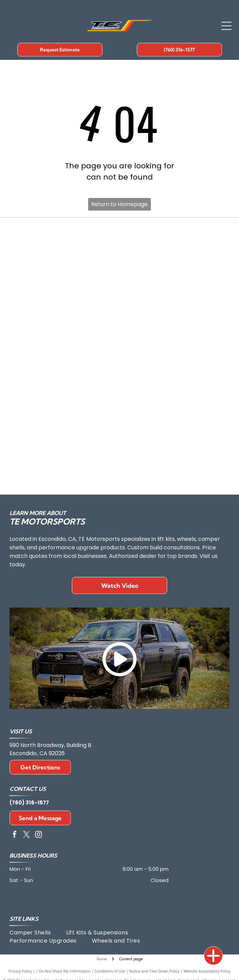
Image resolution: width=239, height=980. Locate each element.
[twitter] (27, 835)
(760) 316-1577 (29, 803)
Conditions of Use (110, 971)
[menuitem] (38, 933)
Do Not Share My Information (65, 971)
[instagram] (38, 835)
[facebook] (15, 835)
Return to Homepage (119, 204)
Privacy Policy (20, 971)
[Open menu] (226, 26)
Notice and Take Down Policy (155, 971)
